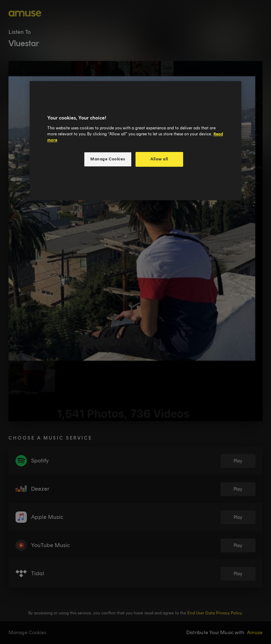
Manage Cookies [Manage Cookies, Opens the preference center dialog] (108, 159)
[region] (135, 141)
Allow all (159, 159)
